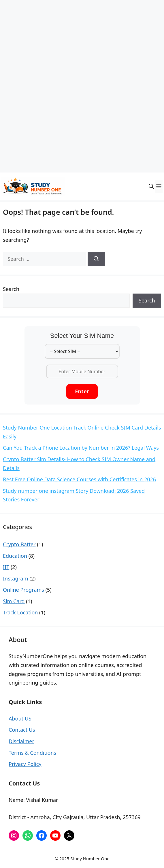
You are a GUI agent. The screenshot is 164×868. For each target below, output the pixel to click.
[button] (151, 186)
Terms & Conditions (32, 753)
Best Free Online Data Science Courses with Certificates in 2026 (79, 479)
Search (11, 289)
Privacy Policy (25, 764)
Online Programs (23, 590)
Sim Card (14, 601)
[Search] (96, 259)
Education (15, 556)
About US (20, 718)
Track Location (20, 612)
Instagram (16, 578)
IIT (6, 567)
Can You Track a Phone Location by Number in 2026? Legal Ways (81, 448)
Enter (82, 391)
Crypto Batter (19, 544)
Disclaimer (21, 741)
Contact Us (22, 730)
